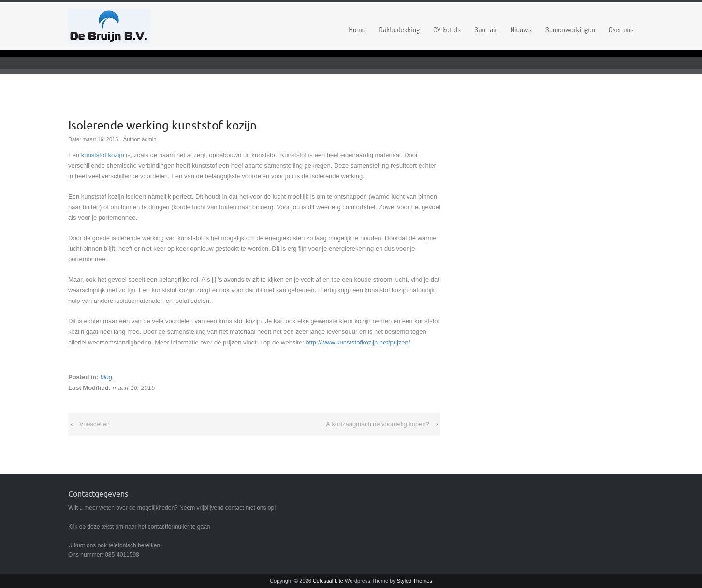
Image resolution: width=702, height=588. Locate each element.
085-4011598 (122, 555)
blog (106, 377)
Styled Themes (415, 581)
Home (357, 30)
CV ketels (447, 30)
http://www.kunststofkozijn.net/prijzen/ (358, 342)
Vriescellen (95, 424)
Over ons (621, 30)
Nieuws (521, 30)
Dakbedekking (399, 30)
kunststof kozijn (103, 155)
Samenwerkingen (570, 30)
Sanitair (486, 30)
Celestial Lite (328, 581)
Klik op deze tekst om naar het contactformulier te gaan (139, 527)
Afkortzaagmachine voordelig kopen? (378, 424)
